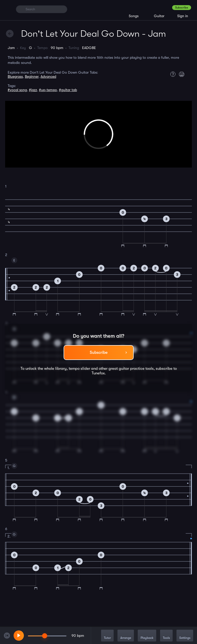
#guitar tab (68, 90)
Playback (147, 636)
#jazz (33, 90)
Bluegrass (15, 76)
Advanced (48, 76)
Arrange (126, 636)
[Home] (8, 9)
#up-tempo (48, 90)
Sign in (183, 16)
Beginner (32, 76)
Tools (166, 636)
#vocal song (17, 90)
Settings (185, 636)
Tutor (107, 636)
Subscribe (182, 8)
